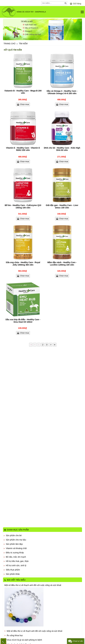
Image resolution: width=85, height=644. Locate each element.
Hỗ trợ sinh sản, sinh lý (16, 565)
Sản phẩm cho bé (14, 535)
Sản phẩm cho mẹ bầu (16, 540)
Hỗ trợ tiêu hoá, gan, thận (17, 561)
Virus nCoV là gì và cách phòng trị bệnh (24, 640)
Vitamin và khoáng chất (16, 548)
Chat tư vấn (78, 641)
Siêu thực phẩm (13, 570)
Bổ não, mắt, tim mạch (16, 557)
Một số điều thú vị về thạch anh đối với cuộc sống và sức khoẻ (33, 585)
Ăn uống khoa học (15, 635)
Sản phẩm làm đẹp (14, 544)
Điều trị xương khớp (15, 553)
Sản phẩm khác (13, 574)
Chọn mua (25, 104)
